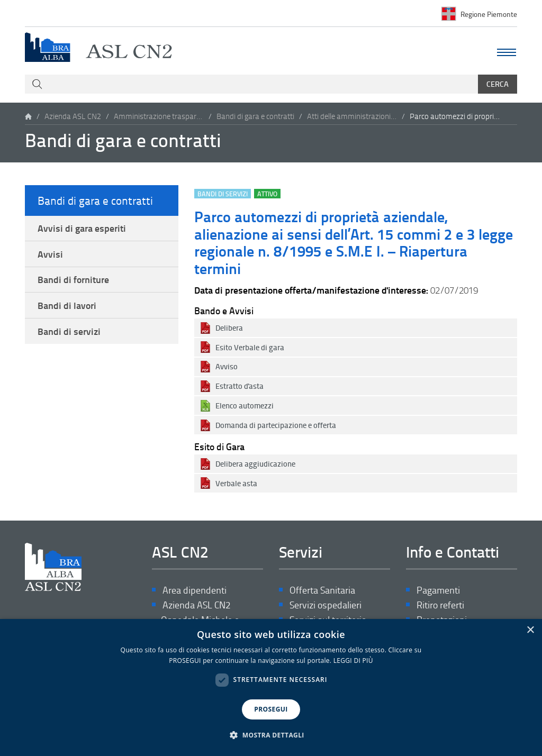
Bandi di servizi (69, 331)
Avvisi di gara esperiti (82, 228)
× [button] (530, 630)
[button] (271, 735)
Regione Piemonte (489, 13)
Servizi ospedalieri (326, 605)
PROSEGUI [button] (271, 709)
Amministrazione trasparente (159, 116)
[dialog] (271, 687)
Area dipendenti (195, 590)
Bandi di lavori (67, 305)
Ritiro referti (440, 605)
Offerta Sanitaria (322, 590)
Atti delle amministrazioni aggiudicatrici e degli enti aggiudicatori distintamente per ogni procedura (352, 116)
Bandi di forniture (73, 279)
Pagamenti (438, 590)
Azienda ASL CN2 (73, 116)
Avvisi (50, 254)
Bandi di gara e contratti (255, 116)
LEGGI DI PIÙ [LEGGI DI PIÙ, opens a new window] (353, 661)
